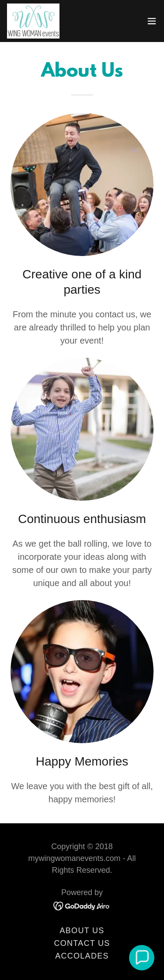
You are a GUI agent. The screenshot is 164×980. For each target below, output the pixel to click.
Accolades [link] (82, 956)
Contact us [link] (82, 943)
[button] (152, 21)
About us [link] (82, 931)
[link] (33, 21)
